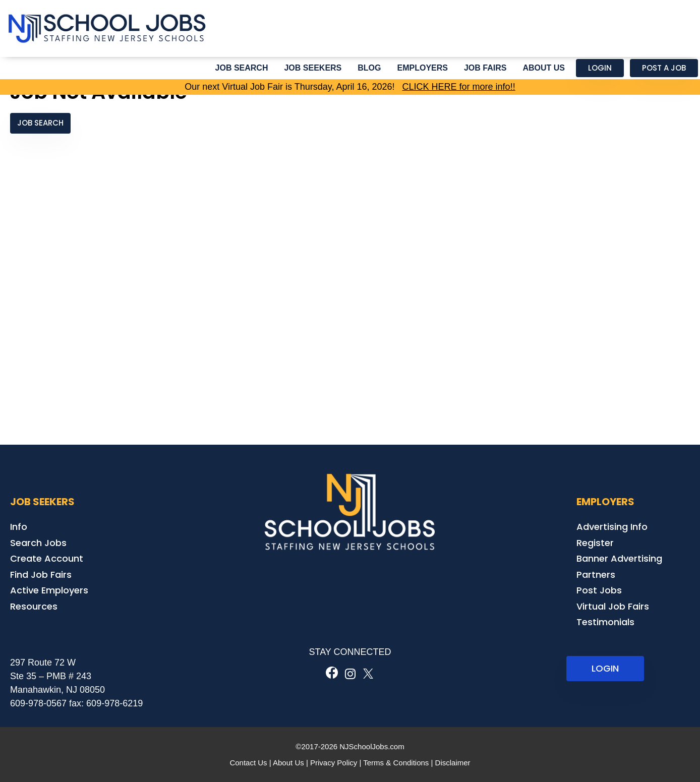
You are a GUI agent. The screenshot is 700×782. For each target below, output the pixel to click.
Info (19, 527)
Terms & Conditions (396, 763)
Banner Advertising (619, 558)
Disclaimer (453, 763)
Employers (423, 68)
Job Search (242, 68)
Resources (34, 606)
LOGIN (605, 668)
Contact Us (248, 763)
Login (600, 68)
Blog (369, 68)
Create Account (47, 558)
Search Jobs (38, 543)
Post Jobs (599, 590)
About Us (544, 68)
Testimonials (605, 622)
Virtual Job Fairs (613, 606)
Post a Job (664, 68)
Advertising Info (612, 527)
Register (595, 543)
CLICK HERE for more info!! (459, 87)
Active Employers (49, 590)
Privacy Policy (334, 763)
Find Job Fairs (41, 575)
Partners (596, 575)
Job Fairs (485, 68)
